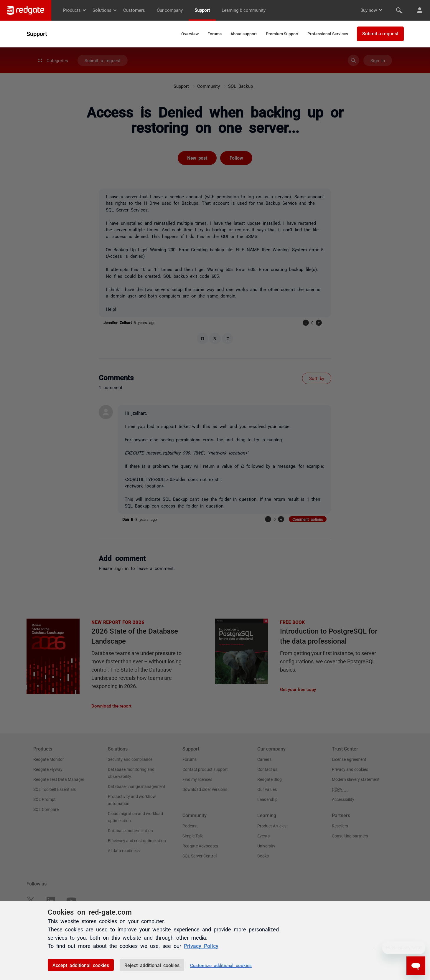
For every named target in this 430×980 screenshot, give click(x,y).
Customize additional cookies (221, 965)
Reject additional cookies (152, 965)
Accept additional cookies (81, 965)
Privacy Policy (201, 946)
